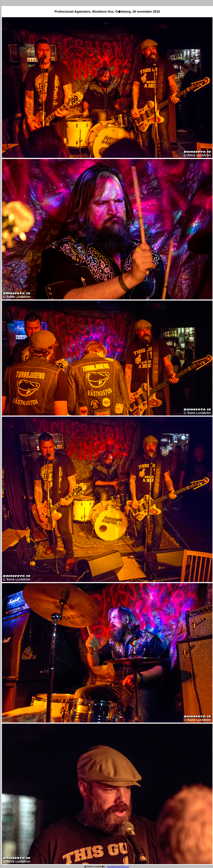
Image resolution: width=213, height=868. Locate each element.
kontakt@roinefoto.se (118, 867)
